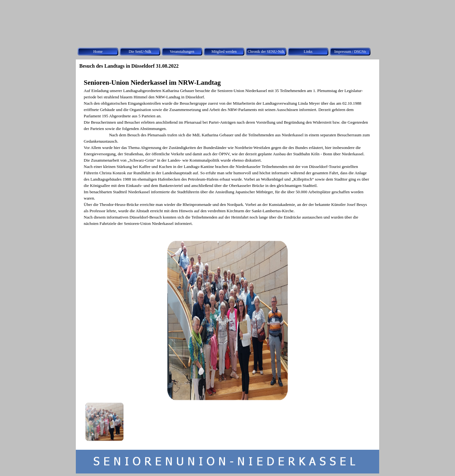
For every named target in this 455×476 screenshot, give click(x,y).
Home (98, 52)
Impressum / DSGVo (350, 52)
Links (308, 52)
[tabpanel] (227, 152)
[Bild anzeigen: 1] (104, 422)
